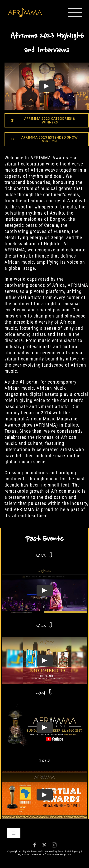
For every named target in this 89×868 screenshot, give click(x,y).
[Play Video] (47, 86)
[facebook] (35, 845)
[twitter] (44, 845)
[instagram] (54, 845)
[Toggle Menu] (75, 13)
